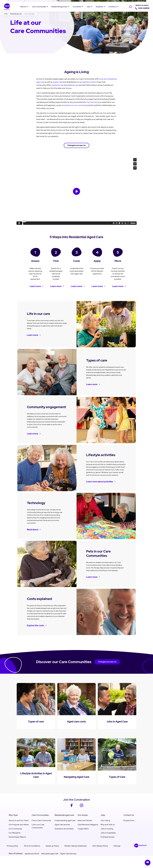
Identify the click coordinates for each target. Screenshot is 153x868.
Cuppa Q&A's (83, 829)
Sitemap (117, 846)
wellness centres (89, 82)
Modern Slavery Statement (76, 846)
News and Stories (85, 820)
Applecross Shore (32, 854)
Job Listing (105, 820)
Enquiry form (129, 820)
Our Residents (15, 833)
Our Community (15, 829)
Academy (99, 7)
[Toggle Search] (131, 7)
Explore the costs (35, 625)
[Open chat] (148, 863)
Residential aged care (59, 7)
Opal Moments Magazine (88, 825)
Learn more (35, 286)
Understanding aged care (65, 820)
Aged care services (62, 825)
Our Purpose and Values (19, 825)
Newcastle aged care (50, 854)
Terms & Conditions (32, 846)
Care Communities (39, 7)
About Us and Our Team (19, 820)
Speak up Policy (52, 846)
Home (6, 14)
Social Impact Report (17, 837)
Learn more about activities (100, 482)
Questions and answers (64, 829)
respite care (57, 82)
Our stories (77, 7)
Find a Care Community (41, 820)
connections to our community (74, 105)
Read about (33, 530)
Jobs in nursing (107, 829)
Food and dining (93, 102)
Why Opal (13, 815)
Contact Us (129, 815)
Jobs (88, 7)
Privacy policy (12, 846)
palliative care (73, 85)
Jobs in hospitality (108, 833)
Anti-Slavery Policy (100, 846)
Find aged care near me (76, 145)
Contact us (113, 7)
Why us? (23, 7)
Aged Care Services (68, 854)
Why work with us (108, 825)
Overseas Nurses (107, 837)
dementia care (58, 85)
